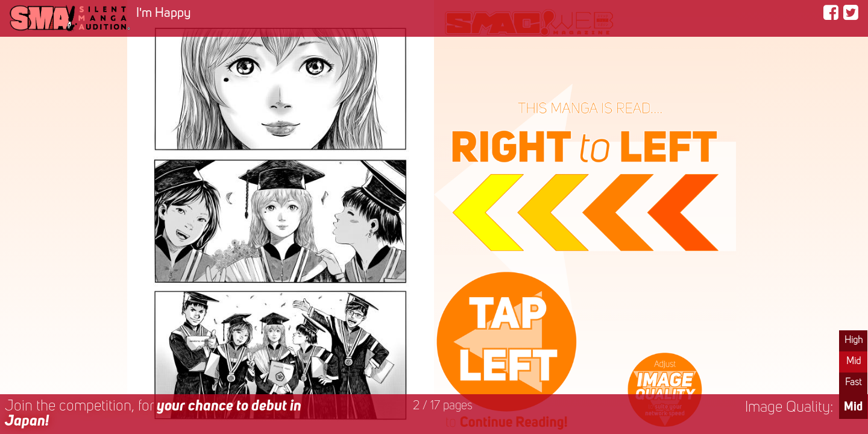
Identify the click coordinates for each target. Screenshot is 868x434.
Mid (854, 362)
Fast (853, 383)
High (854, 341)
